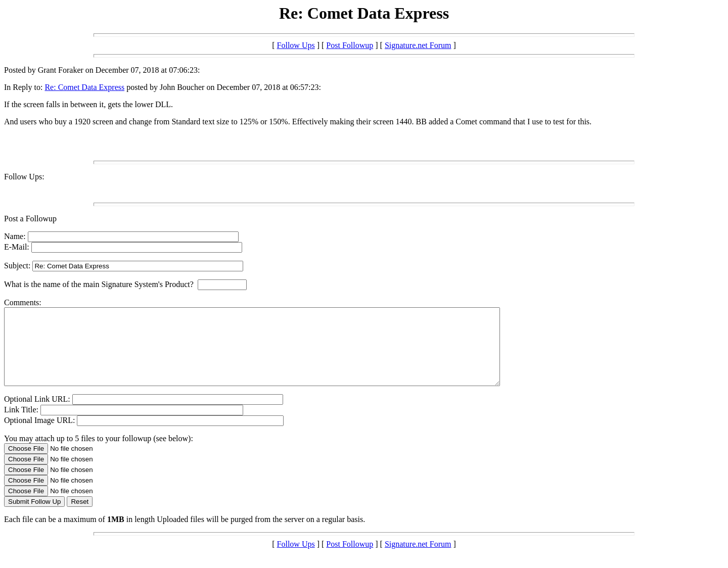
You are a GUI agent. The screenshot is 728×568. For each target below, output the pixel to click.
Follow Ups (296, 45)
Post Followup (350, 45)
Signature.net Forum (418, 45)
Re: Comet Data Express (84, 87)
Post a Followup (30, 219)
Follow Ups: (24, 177)
